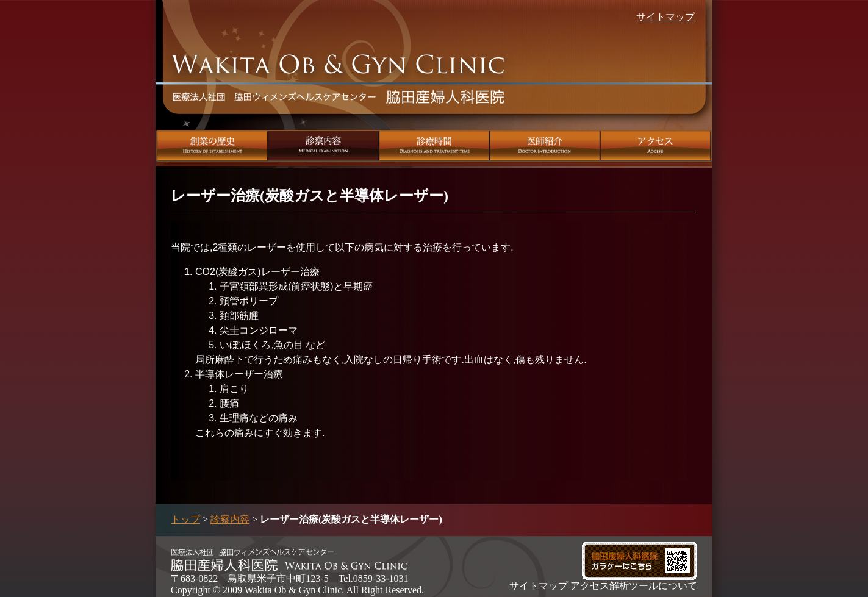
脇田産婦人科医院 (339, 89)
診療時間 (434, 146)
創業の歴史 (212, 146)
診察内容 (324, 146)
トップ (185, 519)
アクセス (657, 146)
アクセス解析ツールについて (634, 586)
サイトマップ (665, 17)
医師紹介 (545, 146)
